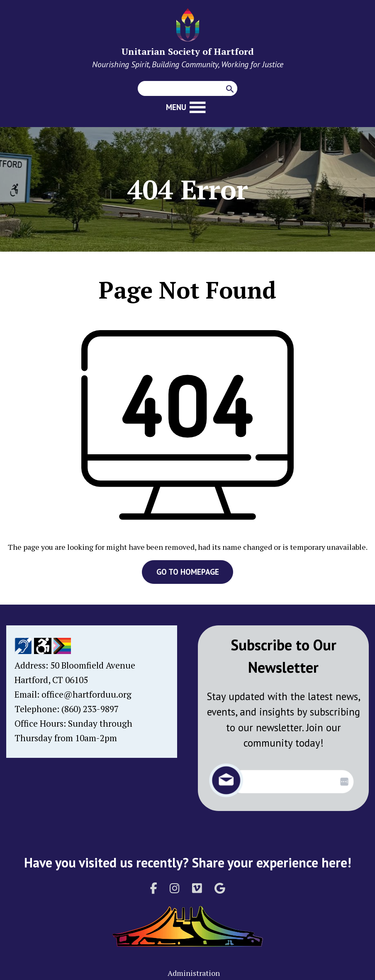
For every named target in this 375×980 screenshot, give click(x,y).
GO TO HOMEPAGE (188, 572)
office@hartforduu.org (86, 694)
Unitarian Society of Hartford (188, 51)
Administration (194, 973)
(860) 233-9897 (90, 709)
